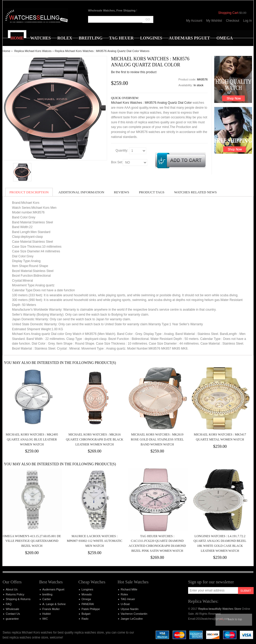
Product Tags (152, 192)
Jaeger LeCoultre (132, 619)
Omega (86, 599)
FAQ (9, 604)
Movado (87, 594)
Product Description (29, 192)
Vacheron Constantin (134, 614)
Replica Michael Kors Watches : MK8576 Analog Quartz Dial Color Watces (102, 51)
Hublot (46, 614)
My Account (194, 21)
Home (6, 51)
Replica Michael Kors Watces (33, 51)
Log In (248, 21)
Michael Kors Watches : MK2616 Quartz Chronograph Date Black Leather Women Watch (95, 439)
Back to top (235, 619)
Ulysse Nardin (130, 609)
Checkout (233, 21)
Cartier (47, 599)
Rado (85, 619)
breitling (47, 594)
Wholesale (12, 609)
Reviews (122, 192)
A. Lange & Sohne (54, 604)
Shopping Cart (228, 13)
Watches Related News (195, 192)
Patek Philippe (91, 609)
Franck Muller (51, 609)
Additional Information (81, 192)
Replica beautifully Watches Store (220, 609)
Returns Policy (15, 594)
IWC (45, 619)
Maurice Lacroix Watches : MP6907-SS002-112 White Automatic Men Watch (95, 541)
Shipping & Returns (18, 599)
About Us (12, 589)
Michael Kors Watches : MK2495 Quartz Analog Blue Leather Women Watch (32, 439)
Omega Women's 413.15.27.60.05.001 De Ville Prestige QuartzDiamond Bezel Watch (32, 541)
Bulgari (86, 614)
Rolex (124, 594)
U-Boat (125, 604)
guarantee (12, 619)
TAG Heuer (128, 599)
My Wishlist (214, 21)
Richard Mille (129, 589)
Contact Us (13, 614)
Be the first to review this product (134, 72)
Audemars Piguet (53, 589)
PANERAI (88, 604)
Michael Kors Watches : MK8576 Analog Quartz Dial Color (151, 103)
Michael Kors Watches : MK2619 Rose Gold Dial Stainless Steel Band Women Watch (157, 439)
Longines (87, 589)
